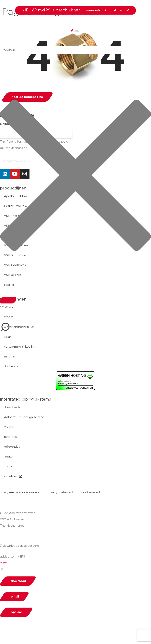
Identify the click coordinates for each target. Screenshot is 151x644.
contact (10, 466)
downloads (12, 407)
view (3, 563)
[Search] (8, 300)
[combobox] (75, 50)
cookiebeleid (91, 492)
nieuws (9, 457)
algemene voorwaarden (21, 492)
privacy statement (60, 492)
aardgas (10, 357)
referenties (12, 447)
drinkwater (12, 366)
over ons (10, 437)
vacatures (13, 476)
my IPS (9, 427)
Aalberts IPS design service (24, 417)
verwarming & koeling (20, 347)
